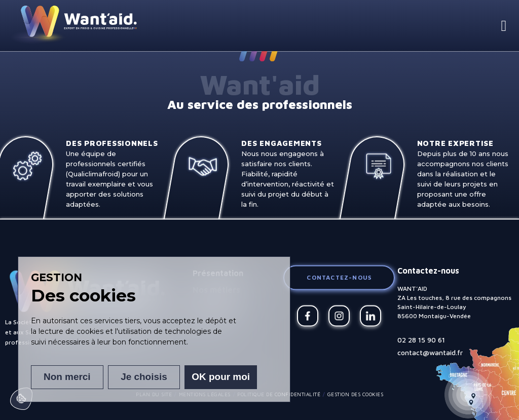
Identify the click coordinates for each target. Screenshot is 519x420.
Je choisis (144, 377)
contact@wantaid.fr (430, 352)
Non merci (67, 377)
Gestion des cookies (356, 394)
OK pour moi (221, 377)
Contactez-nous (339, 277)
